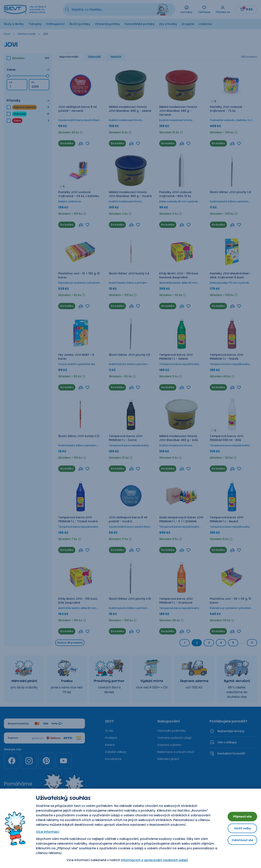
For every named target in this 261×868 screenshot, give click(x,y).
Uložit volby (239, 828)
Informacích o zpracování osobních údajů (151, 860)
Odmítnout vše (239, 842)
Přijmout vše (239, 815)
